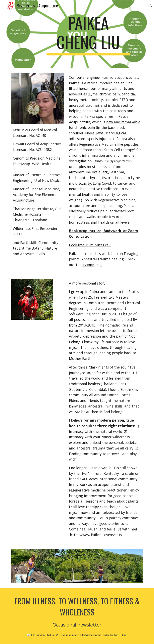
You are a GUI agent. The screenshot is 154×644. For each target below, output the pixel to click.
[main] (88, 34)
